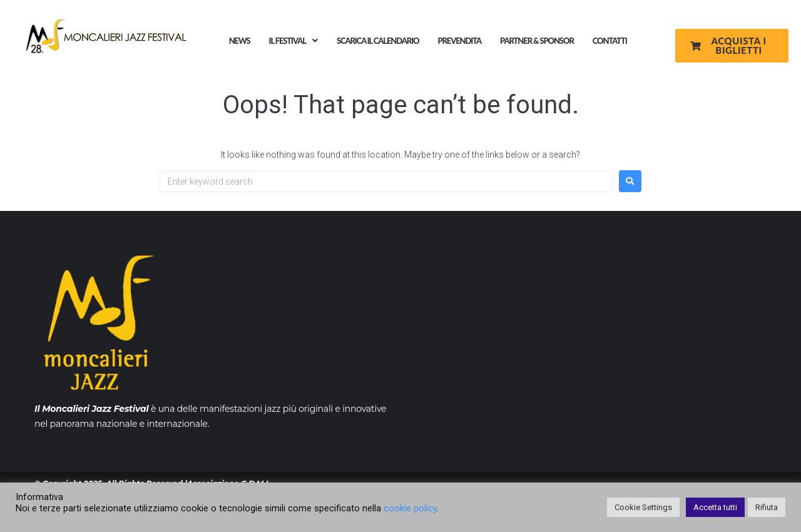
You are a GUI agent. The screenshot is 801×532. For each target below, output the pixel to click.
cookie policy (410, 508)
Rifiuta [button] (767, 507)
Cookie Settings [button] (643, 507)
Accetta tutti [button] (715, 507)
